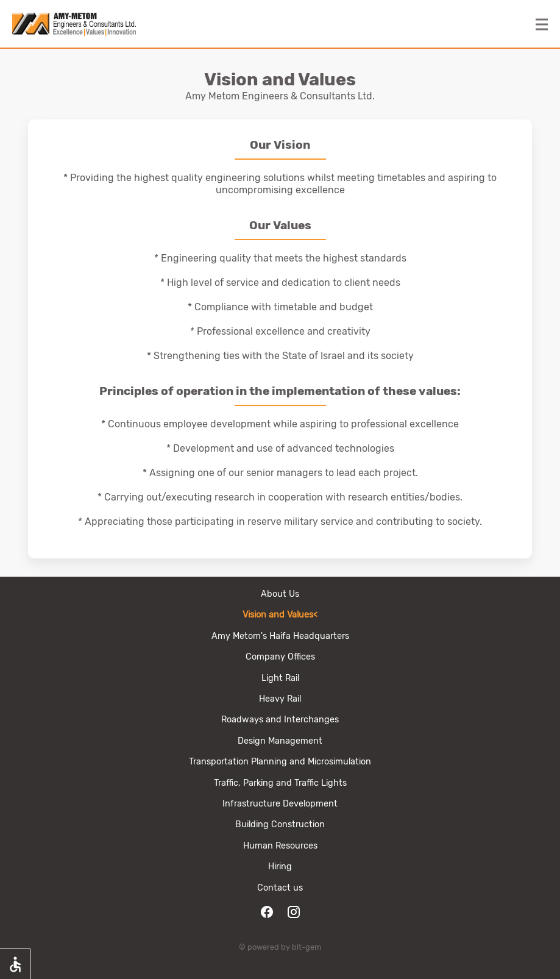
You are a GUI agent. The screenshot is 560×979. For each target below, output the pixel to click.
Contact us (280, 888)
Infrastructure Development (280, 804)
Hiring (280, 867)
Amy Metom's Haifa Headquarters (280, 636)
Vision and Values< (280, 615)
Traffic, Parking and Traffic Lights (280, 783)
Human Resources (280, 846)
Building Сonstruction (280, 824)
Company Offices (280, 657)
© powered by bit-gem (280, 947)
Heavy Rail (280, 699)
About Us (280, 594)
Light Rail (280, 678)
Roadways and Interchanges (280, 720)
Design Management (280, 741)
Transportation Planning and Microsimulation (280, 762)
